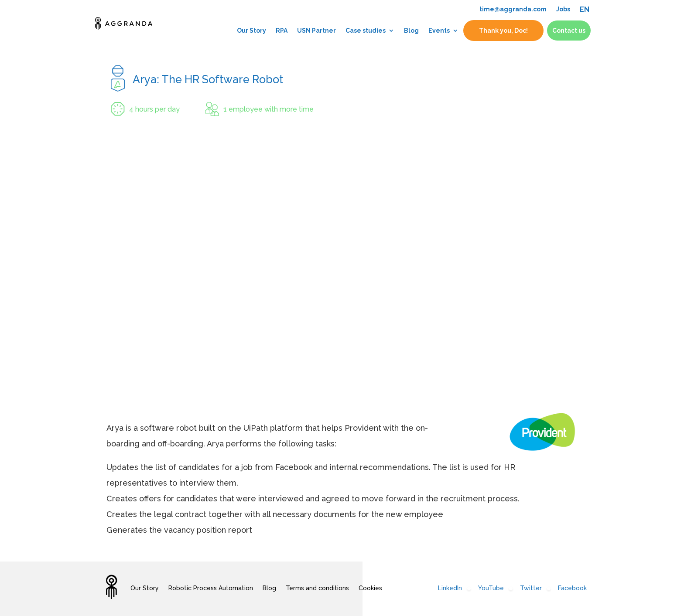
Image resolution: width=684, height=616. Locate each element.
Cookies (370, 588)
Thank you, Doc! (503, 28)
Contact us (569, 28)
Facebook (572, 588)
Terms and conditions (317, 588)
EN (585, 9)
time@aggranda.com (513, 9)
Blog (411, 28)
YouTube (491, 588)
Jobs (563, 9)
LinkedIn (450, 588)
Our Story (251, 28)
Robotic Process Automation (211, 588)
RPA (282, 28)
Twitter (531, 588)
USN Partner (316, 28)
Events (439, 28)
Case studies (366, 28)
